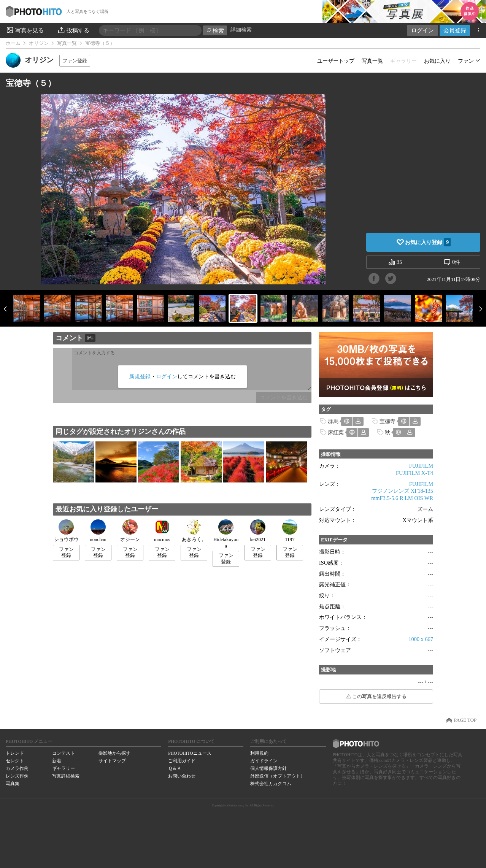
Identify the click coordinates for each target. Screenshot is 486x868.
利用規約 (259, 753)
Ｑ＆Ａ (175, 768)
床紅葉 (336, 432)
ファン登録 (75, 61)
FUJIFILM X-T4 (415, 473)
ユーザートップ (336, 61)
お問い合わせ (182, 776)
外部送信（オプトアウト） (278, 776)
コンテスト (64, 753)
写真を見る (25, 30)
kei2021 (258, 531)
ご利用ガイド (182, 761)
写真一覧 (67, 43)
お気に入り (437, 61)
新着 (57, 761)
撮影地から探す (114, 753)
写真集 (13, 784)
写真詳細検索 (66, 776)
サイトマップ (112, 761)
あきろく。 (194, 531)
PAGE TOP (465, 720)
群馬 (333, 421)
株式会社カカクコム (271, 784)
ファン (466, 61)
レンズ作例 (17, 776)
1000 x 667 (421, 639)
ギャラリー (64, 768)
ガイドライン (264, 761)
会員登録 (455, 30)
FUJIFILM (421, 466)
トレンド (15, 753)
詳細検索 (241, 30)
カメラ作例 (17, 768)
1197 (290, 531)
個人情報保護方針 (268, 768)
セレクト (15, 761)
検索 (215, 31)
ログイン (422, 30)
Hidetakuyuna (226, 534)
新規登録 (140, 376)
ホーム (13, 43)
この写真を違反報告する (379, 697)
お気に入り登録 (428, 242)
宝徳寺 (388, 421)
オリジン (39, 43)
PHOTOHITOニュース (190, 753)
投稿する (73, 30)
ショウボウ (66, 531)
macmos (162, 531)
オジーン (130, 531)
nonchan (98, 531)
